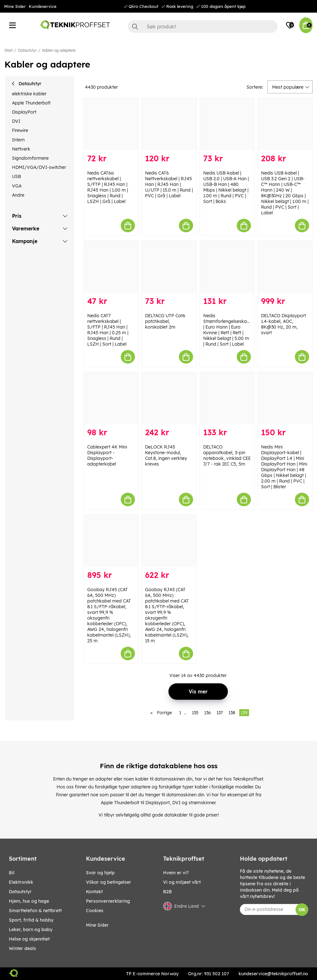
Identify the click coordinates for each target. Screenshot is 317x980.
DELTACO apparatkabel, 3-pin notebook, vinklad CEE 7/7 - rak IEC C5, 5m (227, 455)
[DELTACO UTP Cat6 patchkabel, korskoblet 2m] (169, 267)
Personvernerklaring (108, 901)
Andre (18, 195)
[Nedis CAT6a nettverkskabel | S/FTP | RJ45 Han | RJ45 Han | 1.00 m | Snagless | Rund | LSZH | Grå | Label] (111, 124)
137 (220, 713)
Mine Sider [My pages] (97, 925)
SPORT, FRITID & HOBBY (31, 920)
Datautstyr (27, 50)
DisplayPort (24, 112)
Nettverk (21, 149)
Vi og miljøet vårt (182, 882)
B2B (168, 892)
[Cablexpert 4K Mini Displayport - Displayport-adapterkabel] (111, 398)
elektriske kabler (29, 94)
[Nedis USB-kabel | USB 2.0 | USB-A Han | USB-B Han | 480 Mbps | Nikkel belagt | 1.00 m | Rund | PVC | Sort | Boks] (227, 124)
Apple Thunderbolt (31, 103)
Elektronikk (21, 882)
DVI (16, 121)
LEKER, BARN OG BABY (31, 930)
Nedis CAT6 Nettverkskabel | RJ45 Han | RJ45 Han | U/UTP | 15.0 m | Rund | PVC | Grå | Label (169, 184)
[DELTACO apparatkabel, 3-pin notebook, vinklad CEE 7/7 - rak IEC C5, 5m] (227, 398)
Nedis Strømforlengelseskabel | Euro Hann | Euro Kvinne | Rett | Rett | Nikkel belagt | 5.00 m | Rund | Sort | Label (228, 330)
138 (232, 713)
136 (207, 713)
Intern (18, 140)
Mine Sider (15, 6)
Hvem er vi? (176, 873)
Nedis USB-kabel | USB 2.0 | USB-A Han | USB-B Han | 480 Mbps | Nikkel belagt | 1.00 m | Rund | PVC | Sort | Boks (226, 187)
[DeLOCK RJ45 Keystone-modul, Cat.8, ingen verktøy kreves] (169, 398)
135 (195, 713)
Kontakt (94, 892)
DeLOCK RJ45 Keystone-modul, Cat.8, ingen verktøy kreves (166, 455)
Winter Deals (22, 948)
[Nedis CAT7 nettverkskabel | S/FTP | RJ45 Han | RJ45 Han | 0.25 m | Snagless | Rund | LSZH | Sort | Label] (111, 267)
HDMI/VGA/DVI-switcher (39, 167)
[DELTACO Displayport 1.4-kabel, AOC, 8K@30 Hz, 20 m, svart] (285, 267)
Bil (12, 873)
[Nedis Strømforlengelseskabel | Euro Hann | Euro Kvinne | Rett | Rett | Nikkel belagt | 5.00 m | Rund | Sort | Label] (227, 267)
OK (302, 910)
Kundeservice (43, 6)
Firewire (20, 130)
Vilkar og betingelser (109, 882)
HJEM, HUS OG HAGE (29, 901)
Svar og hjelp (100, 873)
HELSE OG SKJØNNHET (29, 939)
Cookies (95, 911)
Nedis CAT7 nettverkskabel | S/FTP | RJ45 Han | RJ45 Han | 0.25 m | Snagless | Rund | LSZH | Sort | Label (108, 330)
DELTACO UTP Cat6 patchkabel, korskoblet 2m (165, 321)
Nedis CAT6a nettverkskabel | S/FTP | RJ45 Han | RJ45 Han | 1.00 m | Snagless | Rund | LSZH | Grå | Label (108, 187)
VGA (17, 186)
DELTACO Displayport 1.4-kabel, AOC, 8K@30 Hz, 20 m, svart (283, 324)
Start (9, 50)
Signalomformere (30, 158)
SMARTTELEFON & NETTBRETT (35, 911)
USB (16, 176)
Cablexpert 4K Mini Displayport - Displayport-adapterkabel (107, 455)
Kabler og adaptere (59, 50)
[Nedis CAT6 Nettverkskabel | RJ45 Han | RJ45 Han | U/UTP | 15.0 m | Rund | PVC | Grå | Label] (169, 124)
